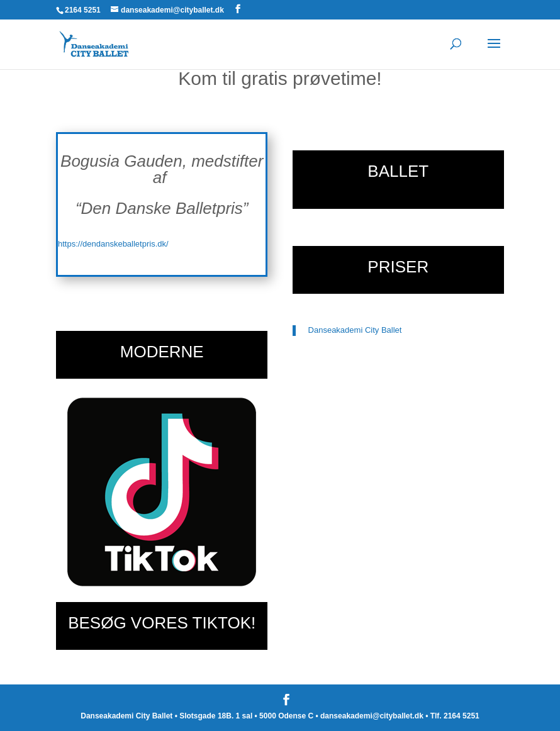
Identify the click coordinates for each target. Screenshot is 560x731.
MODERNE (162, 352)
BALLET (398, 171)
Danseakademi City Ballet (355, 330)
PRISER (398, 267)
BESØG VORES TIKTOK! (162, 623)
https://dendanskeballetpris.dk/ (113, 244)
